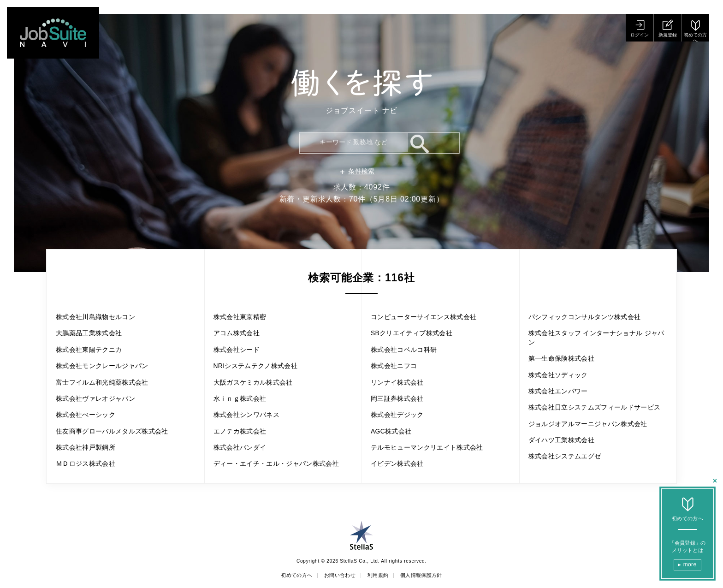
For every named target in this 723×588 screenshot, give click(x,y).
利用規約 (381, 576)
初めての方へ (283, 576)
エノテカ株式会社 (244, 424)
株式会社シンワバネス (252, 406)
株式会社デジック (402, 406)
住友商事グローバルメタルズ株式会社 (122, 442)
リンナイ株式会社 (402, 371)
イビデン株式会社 (402, 459)
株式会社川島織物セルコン (102, 318)
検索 (444, 143)
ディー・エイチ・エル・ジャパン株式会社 (279, 464)
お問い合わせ (335, 576)
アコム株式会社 (241, 318)
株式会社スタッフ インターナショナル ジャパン (596, 323)
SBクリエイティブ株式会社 (419, 318)
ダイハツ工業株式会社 (567, 455)
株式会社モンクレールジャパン (110, 371)
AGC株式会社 (395, 424)
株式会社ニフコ (398, 353)
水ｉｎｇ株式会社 (244, 389)
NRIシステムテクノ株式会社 (263, 353)
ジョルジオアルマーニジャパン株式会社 (594, 432)
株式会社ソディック (563, 363)
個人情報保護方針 (433, 576)
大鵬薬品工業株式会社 (95, 335)
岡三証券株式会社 (402, 389)
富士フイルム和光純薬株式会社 (110, 389)
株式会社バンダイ (244, 442)
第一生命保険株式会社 (567, 346)
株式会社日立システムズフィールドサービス (594, 404)
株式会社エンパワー (563, 381)
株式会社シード (241, 335)
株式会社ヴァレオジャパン (102, 406)
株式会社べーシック (91, 424)
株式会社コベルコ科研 (409, 335)
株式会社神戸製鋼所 (91, 459)
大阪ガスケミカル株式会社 (260, 371)
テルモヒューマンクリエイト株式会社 (437, 442)
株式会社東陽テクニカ (95, 353)
